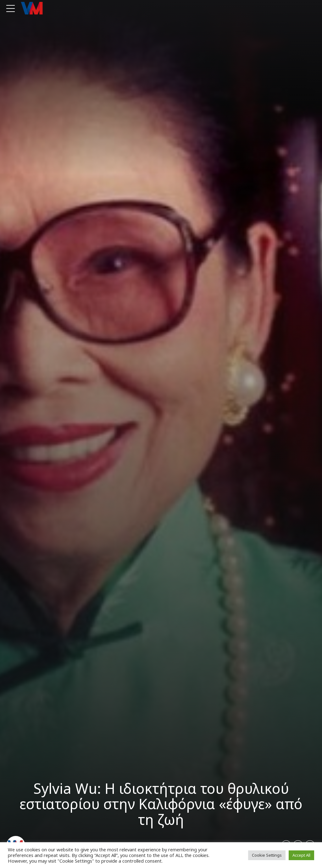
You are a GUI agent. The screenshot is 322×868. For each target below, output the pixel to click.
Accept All (301, 855)
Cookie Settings (267, 855)
